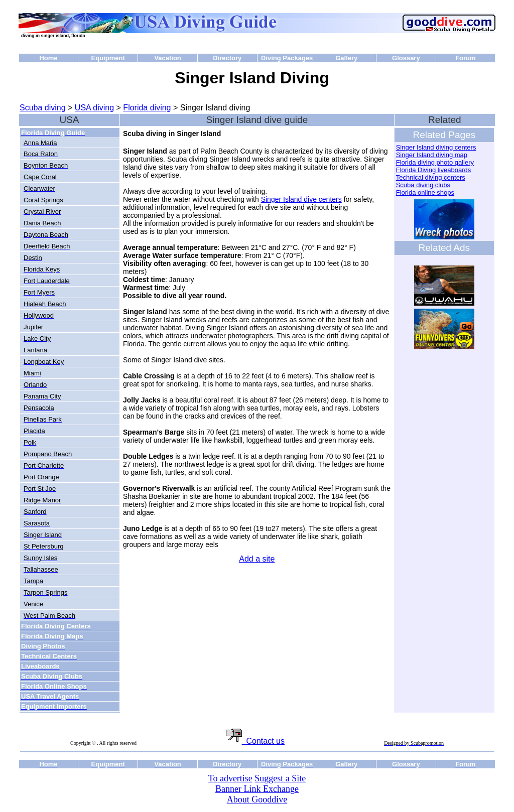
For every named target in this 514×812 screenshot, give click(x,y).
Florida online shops (425, 192)
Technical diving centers (431, 177)
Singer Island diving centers (436, 147)
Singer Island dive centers (301, 199)
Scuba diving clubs (423, 185)
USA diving (94, 108)
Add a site (257, 559)
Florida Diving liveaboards (434, 170)
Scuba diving (43, 108)
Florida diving (147, 108)
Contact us (255, 741)
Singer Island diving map (432, 155)
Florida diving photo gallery (435, 162)
